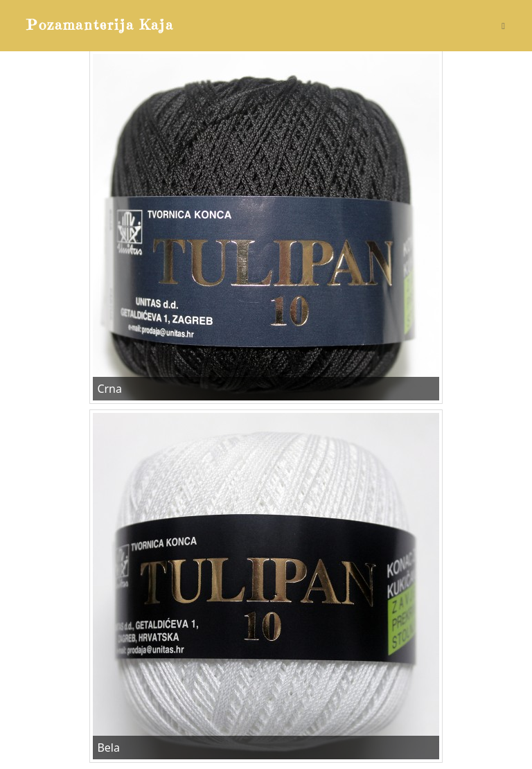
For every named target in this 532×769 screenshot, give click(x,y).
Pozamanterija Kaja (100, 25)
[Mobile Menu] (503, 26)
